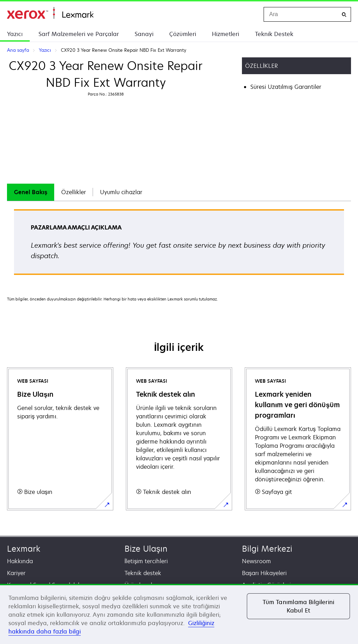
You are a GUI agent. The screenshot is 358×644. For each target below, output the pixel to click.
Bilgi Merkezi (267, 549)
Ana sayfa (50, 13)
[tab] (31, 192)
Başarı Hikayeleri (264, 573)
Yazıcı (15, 34)
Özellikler (74, 192)
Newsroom (256, 561)
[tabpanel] (179, 244)
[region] (179, 614)
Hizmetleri (225, 34)
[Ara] (344, 15)
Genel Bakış (31, 192)
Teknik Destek (274, 34)
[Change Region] (251, 14)
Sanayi (144, 34)
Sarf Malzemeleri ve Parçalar (79, 34)
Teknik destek (143, 573)
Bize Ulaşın (146, 549)
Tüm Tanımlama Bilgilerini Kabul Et (298, 606)
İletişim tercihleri (146, 561)
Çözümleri (183, 34)
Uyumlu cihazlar (121, 192)
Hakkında (20, 561)
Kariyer (16, 573)
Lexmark (24, 549)
